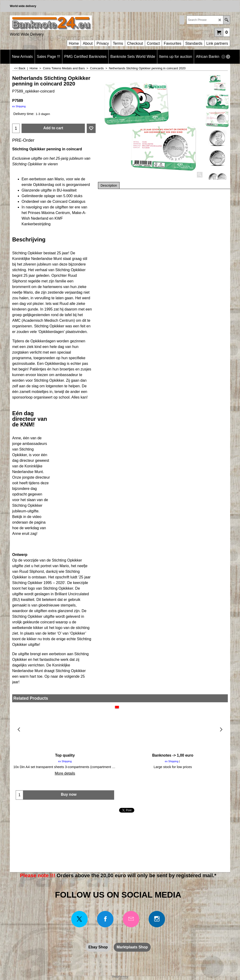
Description (109, 185)
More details (65, 773)
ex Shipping (19, 106)
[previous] (223, 57)
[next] (228, 57)
